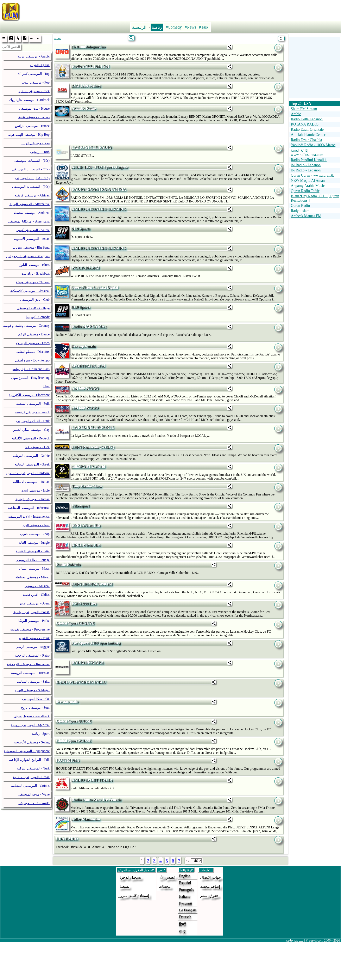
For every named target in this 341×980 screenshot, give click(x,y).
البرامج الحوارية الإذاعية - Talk (29, 760)
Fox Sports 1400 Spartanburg (96, 643)
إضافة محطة (210, 887)
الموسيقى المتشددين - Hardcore (28, 473)
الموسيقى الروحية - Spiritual (30, 725)
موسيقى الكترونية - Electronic (29, 395)
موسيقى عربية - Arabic (34, 56)
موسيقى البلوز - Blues (35, 265)
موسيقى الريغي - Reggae (33, 647)
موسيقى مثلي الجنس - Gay (31, 430)
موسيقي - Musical (37, 586)
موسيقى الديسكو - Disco (33, 343)
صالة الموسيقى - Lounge (33, 560)
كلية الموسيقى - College (33, 308)
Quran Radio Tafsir (305, 191)
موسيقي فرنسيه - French (32, 412)
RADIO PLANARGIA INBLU (81, 682)
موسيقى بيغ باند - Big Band (31, 247)
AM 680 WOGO (85, 388)
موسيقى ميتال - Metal (34, 569)
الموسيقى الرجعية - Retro (32, 655)
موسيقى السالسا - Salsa (33, 681)
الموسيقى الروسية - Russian (30, 673)
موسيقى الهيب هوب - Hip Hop (29, 135)
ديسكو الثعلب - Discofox (33, 352)
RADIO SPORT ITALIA (92, 780)
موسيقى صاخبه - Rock (34, 91)
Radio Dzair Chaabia (306, 140)
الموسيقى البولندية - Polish (31, 612)
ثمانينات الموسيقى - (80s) (32, 178)
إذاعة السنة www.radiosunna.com (307, 153)
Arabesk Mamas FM (306, 216)
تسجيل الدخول (130, 877)
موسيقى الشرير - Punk (34, 638)
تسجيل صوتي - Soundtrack (32, 716)
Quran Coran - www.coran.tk (312, 175)
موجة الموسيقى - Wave (34, 794)
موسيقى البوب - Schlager (32, 690)
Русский (186, 903)
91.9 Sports (81, 229)
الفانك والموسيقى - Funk (33, 421)
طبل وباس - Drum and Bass (31, 369)
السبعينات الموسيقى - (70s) (31, 169)
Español (185, 883)
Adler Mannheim (86, 819)
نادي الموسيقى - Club (35, 300)
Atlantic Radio (84, 108)
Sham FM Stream (304, 109)
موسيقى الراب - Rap (36, 143)
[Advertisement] (189, 11)
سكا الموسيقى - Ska (36, 699)
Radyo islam (300, 211)
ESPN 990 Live (84, 604)
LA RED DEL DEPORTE (93, 427)
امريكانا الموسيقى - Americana (29, 221)
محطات (165, 887)
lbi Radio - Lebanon (306, 165)
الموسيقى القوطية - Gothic (31, 456)
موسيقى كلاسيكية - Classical (30, 291)
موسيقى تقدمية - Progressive (30, 629)
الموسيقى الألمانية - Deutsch (30, 438)
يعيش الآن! (167, 877)
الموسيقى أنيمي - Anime (33, 230)
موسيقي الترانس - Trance (32, 126)
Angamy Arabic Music (308, 186)
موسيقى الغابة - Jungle (34, 543)
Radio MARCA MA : (89, 326)
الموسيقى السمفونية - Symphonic (27, 751)
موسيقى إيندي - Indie (35, 490)
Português (187, 890)
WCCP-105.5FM (86, 268)
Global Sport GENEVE (75, 623)
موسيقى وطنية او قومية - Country (26, 326)
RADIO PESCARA (88, 662)
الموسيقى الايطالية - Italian (31, 482)
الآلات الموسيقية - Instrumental (29, 516)
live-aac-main (67, 702)
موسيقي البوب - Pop (36, 82)
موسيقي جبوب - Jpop (35, 534)
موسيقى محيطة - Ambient (31, 213)
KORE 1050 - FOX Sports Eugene (100, 167)
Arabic (296, 114)
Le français (188, 910)
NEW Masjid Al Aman (308, 181)
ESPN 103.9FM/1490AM (92, 584)
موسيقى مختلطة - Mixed (32, 577)
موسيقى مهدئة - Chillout (33, 282)
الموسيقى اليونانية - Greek (32, 464)
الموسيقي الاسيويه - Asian (32, 239)
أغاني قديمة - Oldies (36, 595)
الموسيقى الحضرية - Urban (31, 777)
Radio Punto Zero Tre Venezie (96, 800)
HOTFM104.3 (68, 760)
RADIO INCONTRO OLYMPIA (99, 189)
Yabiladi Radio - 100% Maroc (313, 145)
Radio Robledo (68, 564)
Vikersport (81, 506)
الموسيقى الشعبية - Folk (33, 404)
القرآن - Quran (40, 65)
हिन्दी (183, 924)
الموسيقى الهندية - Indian (33, 499)
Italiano (185, 896)
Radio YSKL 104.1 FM (90, 66)
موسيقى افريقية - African (32, 195)
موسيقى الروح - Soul (35, 708)
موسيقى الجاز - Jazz (36, 525)
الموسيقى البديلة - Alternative (30, 204)
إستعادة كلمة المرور (134, 896)
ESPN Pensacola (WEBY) (93, 447)
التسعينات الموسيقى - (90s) (31, 187)
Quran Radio (300, 206)
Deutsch (185, 917)
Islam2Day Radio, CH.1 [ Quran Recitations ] (315, 198)
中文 (183, 932)
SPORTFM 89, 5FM (88, 366)
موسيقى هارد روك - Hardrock (29, 100)
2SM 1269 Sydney (86, 86)
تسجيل (124, 887)
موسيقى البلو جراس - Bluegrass (28, 256)
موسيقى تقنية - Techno (34, 117)
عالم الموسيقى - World (34, 803)
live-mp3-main (84, 346)
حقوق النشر (209, 896)
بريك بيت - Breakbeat (35, 273)
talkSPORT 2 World (88, 466)
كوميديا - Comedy (38, 317)
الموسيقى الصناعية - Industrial (29, 508)
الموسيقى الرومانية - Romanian (28, 664)
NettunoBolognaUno (89, 47)
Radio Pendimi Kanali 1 (309, 160)
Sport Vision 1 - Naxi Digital (95, 287)
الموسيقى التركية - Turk (33, 768)
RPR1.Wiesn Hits (86, 525)
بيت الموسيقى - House (34, 108)
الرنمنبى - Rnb (40, 152)
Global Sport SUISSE (74, 721)
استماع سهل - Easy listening (30, 378)
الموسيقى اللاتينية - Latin (33, 551)
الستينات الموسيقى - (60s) (32, 161)
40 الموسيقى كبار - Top (34, 74)
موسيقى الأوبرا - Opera (34, 603)
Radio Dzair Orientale (307, 129)
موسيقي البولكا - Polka (34, 621)
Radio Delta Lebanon (307, 119)
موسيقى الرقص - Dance (33, 334)
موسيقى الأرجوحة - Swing (32, 742)
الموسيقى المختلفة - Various (30, 786)
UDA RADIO (67, 839)
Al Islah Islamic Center (308, 135)
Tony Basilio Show (87, 486)
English (185, 876)
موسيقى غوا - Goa (37, 447)
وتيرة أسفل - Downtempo (32, 360)
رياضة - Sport (40, 734)
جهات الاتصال (210, 877)
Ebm (46, 386)
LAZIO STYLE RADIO (92, 147)
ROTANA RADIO (305, 124)
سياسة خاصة (294, 940)
